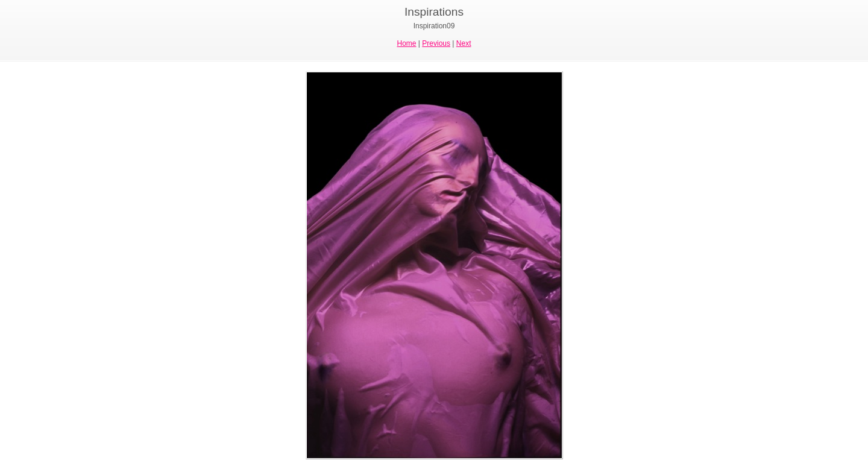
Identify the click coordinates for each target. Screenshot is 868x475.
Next (464, 43)
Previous (436, 43)
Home (407, 43)
